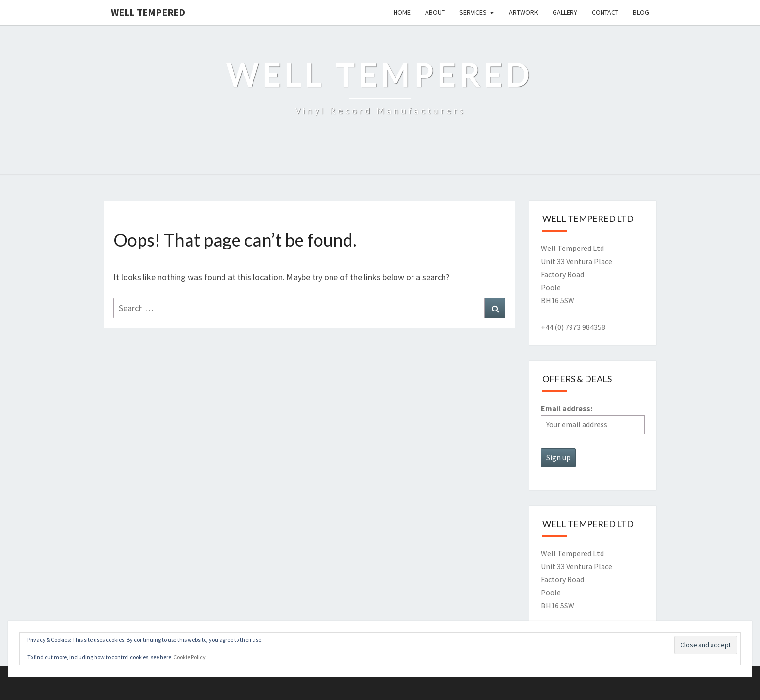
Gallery (565, 12)
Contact (605, 12)
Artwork (523, 12)
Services (473, 12)
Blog (641, 12)
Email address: (593, 419)
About (435, 12)
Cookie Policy (190, 657)
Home (402, 12)
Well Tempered (148, 12)
